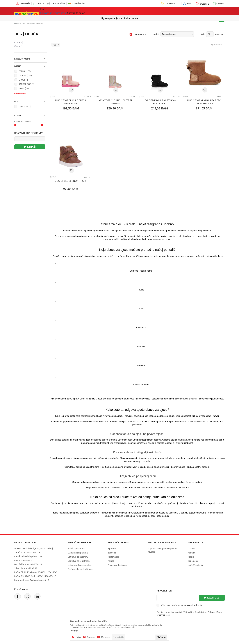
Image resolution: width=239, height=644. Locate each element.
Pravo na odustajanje (118, 565)
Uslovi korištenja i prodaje (80, 565)
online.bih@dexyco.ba (31, 556)
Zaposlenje (193, 561)
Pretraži (30, 147)
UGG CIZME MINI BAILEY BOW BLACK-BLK (159, 102)
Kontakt (191, 553)
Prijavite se (212, 598)
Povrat (111, 561)
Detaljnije (74, 631)
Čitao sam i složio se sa (181, 605)
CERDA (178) (25, 71)
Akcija (107, 11)
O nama (191, 549)
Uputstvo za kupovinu (78, 557)
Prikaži (202, 34)
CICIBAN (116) (25, 76)
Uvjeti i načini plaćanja (78, 553)
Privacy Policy (207, 612)
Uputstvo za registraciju (79, 561)
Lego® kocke (90, 11)
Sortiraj (156, 34)
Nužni (78, 637)
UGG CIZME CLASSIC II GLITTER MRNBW (115, 102)
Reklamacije (113, 557)
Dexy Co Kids (20, 24)
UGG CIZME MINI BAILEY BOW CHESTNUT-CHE (204, 102)
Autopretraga (140, 34)
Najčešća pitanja (195, 565)
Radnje (191, 557)
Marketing (106, 637)
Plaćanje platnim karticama (80, 569)
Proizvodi (31, 24)
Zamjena (112, 553)
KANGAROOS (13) (27, 84)
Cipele (19, 46)
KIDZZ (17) (24, 88)
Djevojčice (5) (25, 107)
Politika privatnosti (76, 549)
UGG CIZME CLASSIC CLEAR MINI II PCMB (71, 102)
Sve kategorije (53, 11)
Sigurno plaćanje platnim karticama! (120, 18)
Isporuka (112, 549)
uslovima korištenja (193, 605)
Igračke (72, 11)
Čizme (19, 42)
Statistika (91, 637)
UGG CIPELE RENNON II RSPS (71, 181)
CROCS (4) (23, 80)
